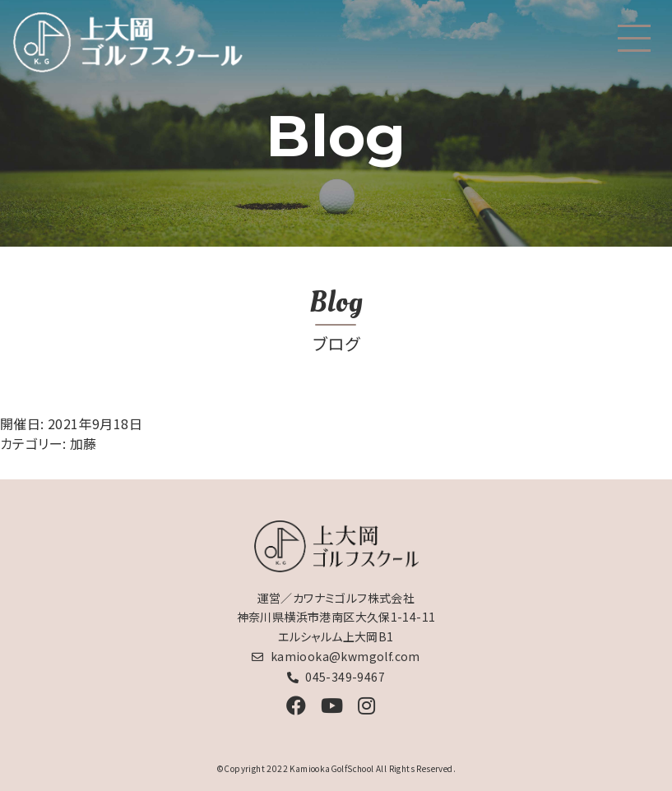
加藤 (83, 443)
